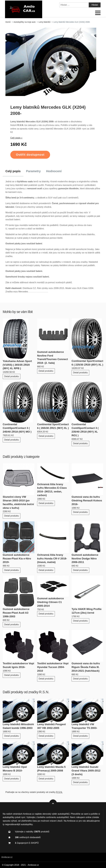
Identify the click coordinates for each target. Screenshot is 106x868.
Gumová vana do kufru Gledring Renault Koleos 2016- (87, 500)
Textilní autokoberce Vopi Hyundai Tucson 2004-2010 (53, 667)
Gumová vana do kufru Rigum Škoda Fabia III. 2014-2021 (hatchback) (86, 667)
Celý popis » (16, 138)
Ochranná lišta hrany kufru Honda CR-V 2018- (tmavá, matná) (52, 559)
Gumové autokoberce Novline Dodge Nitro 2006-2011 (85, 559)
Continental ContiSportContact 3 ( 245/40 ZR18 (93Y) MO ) (17, 428)
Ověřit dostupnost (30, 155)
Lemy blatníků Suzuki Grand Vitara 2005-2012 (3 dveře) (86, 771)
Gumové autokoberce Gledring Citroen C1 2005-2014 (50, 602)
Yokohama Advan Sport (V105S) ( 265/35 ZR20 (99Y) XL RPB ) (17, 365)
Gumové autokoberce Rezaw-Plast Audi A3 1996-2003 (16, 613)
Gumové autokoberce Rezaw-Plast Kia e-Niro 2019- (17, 559)
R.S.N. (44, 692)
